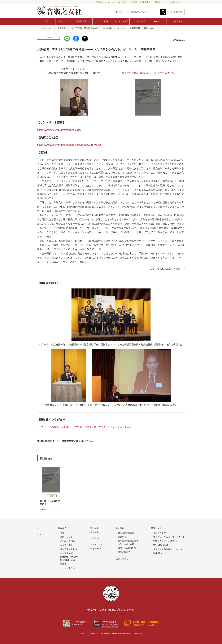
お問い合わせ (176, 2)
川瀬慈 (42, 509)
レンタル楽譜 (139, 21)
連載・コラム (97, 544)
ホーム (40, 528)
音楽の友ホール (103, 2)
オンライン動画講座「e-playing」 (169, 549)
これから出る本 (176, 21)
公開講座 (134, 2)
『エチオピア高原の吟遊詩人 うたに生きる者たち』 (148, 73)
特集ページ (96, 548)
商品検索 (95, 528)
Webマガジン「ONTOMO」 (166, 541)
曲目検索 (95, 532)
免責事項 (122, 536)
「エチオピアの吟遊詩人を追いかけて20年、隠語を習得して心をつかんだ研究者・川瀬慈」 (86, 427)
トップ (40, 28)
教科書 (157, 21)
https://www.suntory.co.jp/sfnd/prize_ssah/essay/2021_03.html (70, 145)
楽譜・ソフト (65, 21)
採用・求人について (127, 548)
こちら (90, 441)
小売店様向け (146, 2)
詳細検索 (176, 12)
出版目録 (95, 538)
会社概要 (120, 528)
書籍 (46, 21)
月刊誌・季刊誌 (83, 21)
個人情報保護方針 (126, 532)
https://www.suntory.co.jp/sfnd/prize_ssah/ (59, 130)
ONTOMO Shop (161, 545)
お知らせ (50, 28)
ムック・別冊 (102, 21)
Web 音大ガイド (161, 553)
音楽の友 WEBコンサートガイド (169, 536)
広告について (161, 2)
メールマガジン (120, 2)
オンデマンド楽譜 (120, 21)
